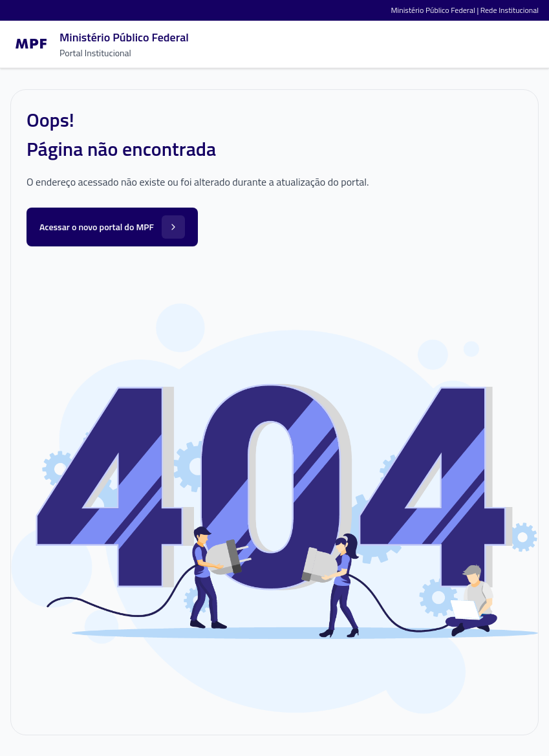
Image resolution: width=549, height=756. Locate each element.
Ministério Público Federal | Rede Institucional (465, 10)
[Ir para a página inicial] (100, 44)
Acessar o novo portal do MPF (112, 227)
